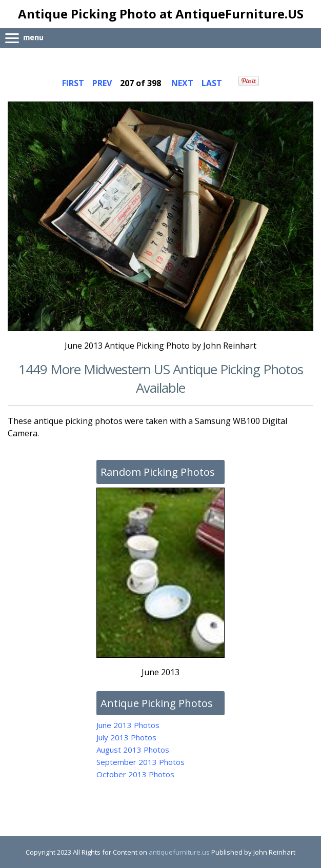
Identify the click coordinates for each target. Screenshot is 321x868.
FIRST (73, 83)
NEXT (182, 83)
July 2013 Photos (126, 737)
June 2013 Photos (128, 725)
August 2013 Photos (133, 750)
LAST (212, 83)
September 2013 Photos (141, 762)
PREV (102, 83)
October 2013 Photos (135, 774)
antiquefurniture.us (179, 852)
